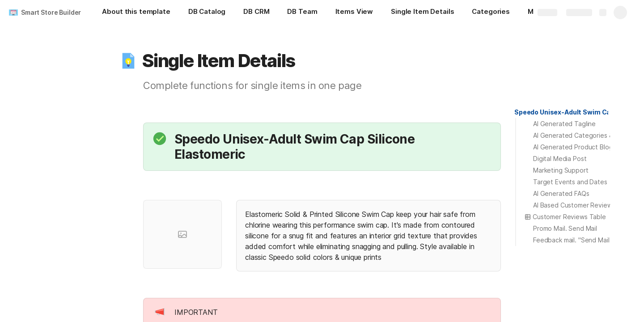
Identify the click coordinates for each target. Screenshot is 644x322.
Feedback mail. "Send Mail (571, 240)
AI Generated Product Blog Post (581, 147)
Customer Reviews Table (565, 217)
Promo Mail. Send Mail (565, 228)
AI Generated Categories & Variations (588, 135)
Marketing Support (561, 170)
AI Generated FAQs (561, 193)
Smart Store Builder (51, 12)
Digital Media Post (560, 159)
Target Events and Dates (570, 182)
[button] (128, 61)
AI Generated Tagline (564, 124)
